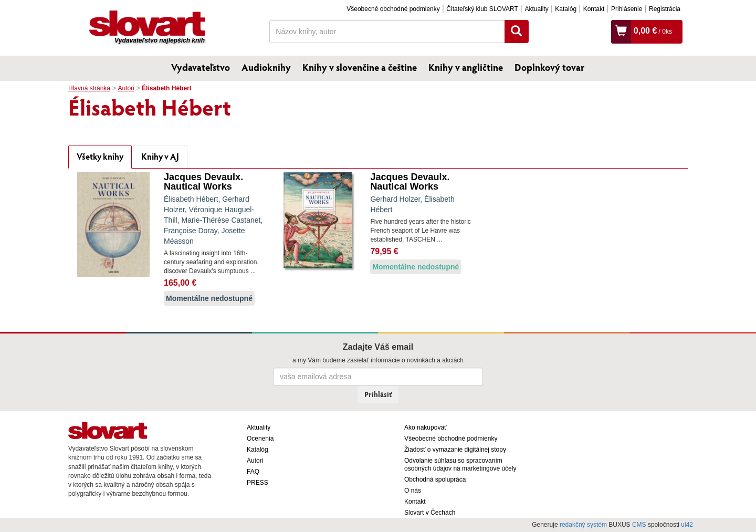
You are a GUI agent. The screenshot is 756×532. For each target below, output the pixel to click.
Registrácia (665, 9)
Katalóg (566, 9)
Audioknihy (266, 67)
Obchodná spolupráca (435, 479)
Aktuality (536, 9)
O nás (413, 491)
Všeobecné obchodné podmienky (393, 9)
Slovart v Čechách (430, 513)
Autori (126, 88)
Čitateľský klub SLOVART (482, 9)
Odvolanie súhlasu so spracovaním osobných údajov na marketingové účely (460, 465)
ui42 (687, 525)
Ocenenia (260, 439)
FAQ (253, 472)
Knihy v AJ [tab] (160, 156)
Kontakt (594, 9)
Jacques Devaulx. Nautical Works (203, 182)
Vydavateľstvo (201, 67)
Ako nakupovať (426, 427)
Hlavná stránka (89, 88)
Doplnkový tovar (549, 67)
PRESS (258, 483)
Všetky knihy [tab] (100, 156)
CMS (639, 525)
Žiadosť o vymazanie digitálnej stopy (455, 450)
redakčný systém (583, 525)
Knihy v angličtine (466, 67)
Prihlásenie (627, 9)
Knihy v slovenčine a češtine (360, 67)
